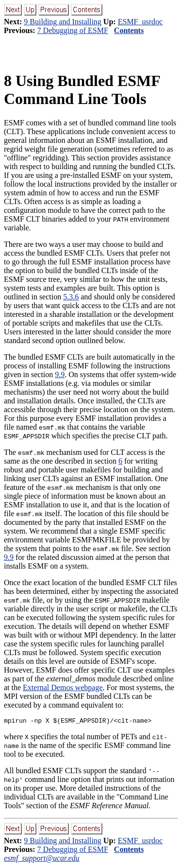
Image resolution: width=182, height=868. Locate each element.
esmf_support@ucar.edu (42, 859)
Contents (129, 30)
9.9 (60, 374)
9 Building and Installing (63, 22)
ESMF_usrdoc (140, 22)
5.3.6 (71, 297)
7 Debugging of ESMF (73, 30)
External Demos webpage (63, 687)
